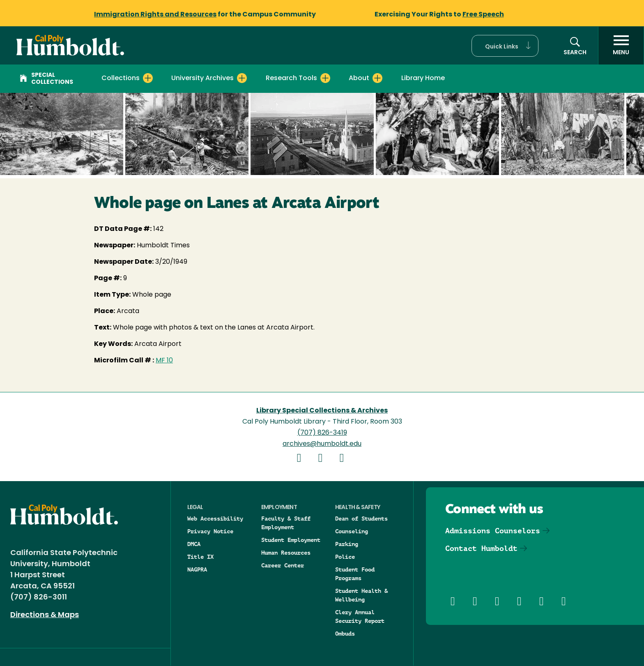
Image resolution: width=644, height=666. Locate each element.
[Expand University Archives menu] (242, 78)
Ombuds (345, 634)
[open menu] (621, 46)
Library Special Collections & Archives (322, 411)
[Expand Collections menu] (148, 78)
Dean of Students (361, 519)
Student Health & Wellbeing (361, 595)
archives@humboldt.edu (322, 444)
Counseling (352, 531)
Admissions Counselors (493, 531)
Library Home (423, 78)
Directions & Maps (45, 615)
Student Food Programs (355, 574)
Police (345, 557)
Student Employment (291, 540)
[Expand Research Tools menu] (325, 78)
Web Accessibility (215, 519)
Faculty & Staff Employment (286, 523)
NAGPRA (197, 569)
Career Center (283, 565)
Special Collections (46, 79)
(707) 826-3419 (322, 433)
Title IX (200, 557)
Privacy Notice (210, 531)
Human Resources (286, 553)
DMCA (194, 544)
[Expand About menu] (377, 78)
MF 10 (164, 361)
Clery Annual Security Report (360, 616)
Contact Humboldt (481, 548)
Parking (347, 544)
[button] (505, 46)
